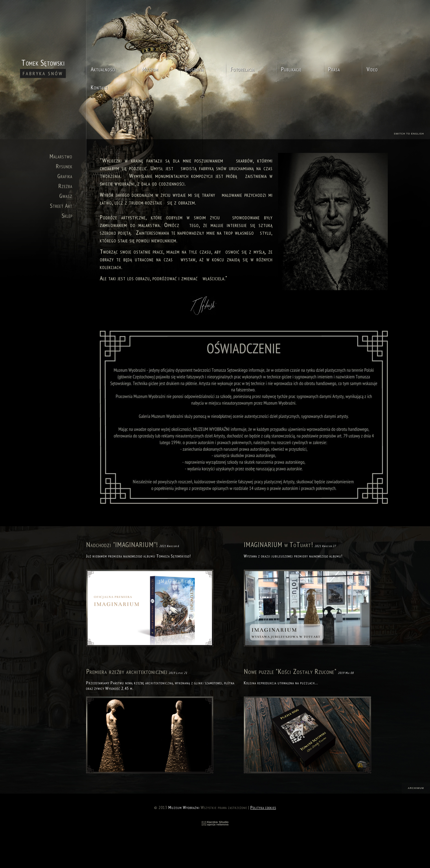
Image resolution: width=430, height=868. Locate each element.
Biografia (194, 69)
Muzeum (150, 69)
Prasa (334, 69)
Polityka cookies (263, 807)
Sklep (67, 215)
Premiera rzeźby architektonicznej (127, 671)
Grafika (65, 176)
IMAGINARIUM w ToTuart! (278, 544)
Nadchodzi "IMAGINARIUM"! (122, 544)
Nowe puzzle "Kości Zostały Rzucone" (290, 671)
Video (372, 69)
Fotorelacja (242, 69)
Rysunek (64, 166)
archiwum (416, 788)
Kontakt (99, 87)
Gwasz (66, 196)
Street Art (61, 206)
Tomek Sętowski (43, 68)
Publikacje (291, 69)
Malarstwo (61, 156)
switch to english (409, 134)
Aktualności (103, 69)
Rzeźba (65, 186)
